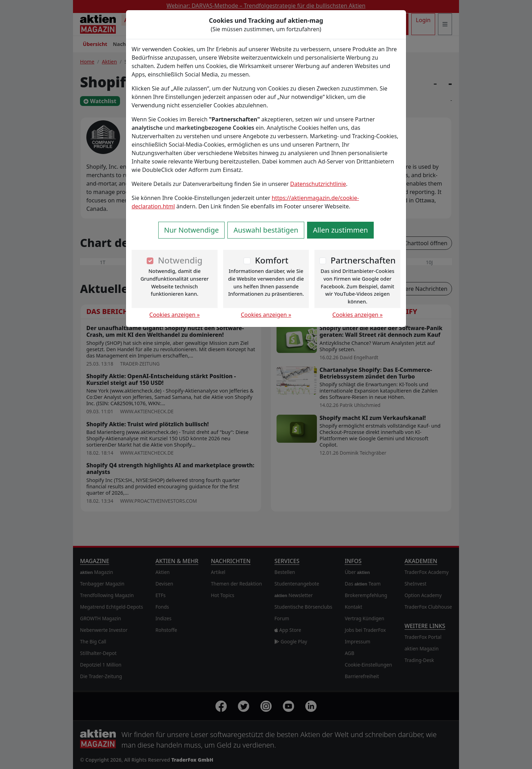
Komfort (271, 260)
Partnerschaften (363, 260)
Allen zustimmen (341, 230)
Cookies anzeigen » (175, 315)
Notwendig (180, 260)
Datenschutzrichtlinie (318, 184)
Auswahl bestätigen (266, 230)
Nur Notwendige (192, 230)
